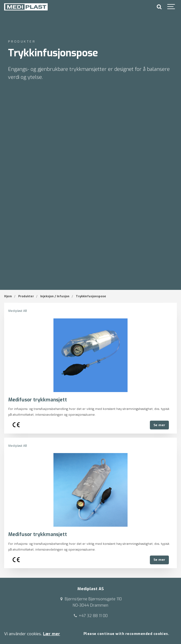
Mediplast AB (17, 311)
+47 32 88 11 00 (90, 616)
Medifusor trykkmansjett (38, 400)
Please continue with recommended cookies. (126, 634)
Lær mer (52, 634)
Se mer (160, 425)
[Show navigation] (171, 7)
